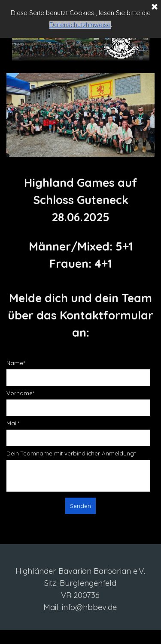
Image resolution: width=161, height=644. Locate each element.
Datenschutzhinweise (80, 25)
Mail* (13, 423)
